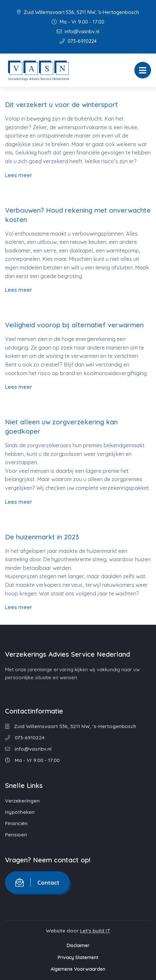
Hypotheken (20, 812)
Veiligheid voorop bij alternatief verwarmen (74, 325)
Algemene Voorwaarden (78, 969)
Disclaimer (78, 945)
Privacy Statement (78, 957)
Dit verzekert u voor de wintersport (61, 105)
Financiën (16, 823)
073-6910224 (78, 41)
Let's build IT (95, 931)
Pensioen (16, 835)
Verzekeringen (22, 801)
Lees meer (19, 175)
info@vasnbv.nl (78, 31)
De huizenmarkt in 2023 (42, 537)
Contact (37, 882)
